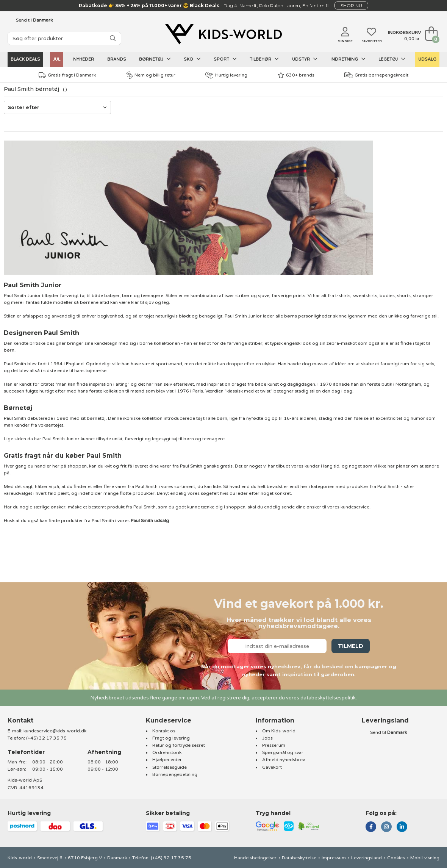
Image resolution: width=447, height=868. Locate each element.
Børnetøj (155, 59)
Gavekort (272, 767)
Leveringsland (367, 858)
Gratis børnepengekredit (376, 75)
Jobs (267, 738)
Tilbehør (264, 59)
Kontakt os (164, 731)
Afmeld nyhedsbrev (284, 760)
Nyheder (84, 59)
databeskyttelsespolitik (328, 698)
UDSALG (427, 59)
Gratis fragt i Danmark (67, 75)
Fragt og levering (171, 738)
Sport (225, 59)
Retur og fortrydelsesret (179, 745)
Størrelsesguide (170, 767)
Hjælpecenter (167, 760)
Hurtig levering (226, 75)
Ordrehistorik (167, 752)
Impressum (334, 858)
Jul (57, 59)
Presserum (274, 745)
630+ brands (296, 75)
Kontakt (20, 720)
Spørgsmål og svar (283, 752)
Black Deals (25, 59)
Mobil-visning (425, 858)
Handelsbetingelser (255, 858)
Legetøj (392, 59)
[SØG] (113, 38)
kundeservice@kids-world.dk (55, 731)
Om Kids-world (279, 731)
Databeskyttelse (299, 858)
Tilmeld (351, 646)
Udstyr (305, 59)
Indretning (348, 59)
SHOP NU (351, 5)
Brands (117, 59)
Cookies (396, 858)
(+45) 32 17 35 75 (46, 738)
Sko (192, 59)
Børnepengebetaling (175, 774)
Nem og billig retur (151, 75)
